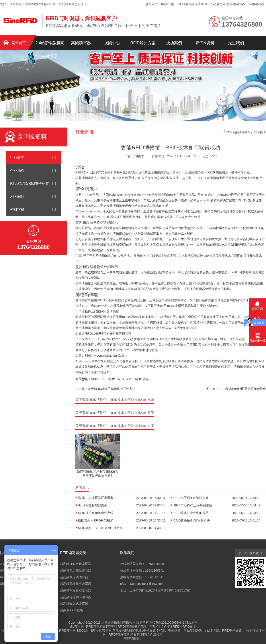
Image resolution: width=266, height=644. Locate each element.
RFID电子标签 (232, 630)
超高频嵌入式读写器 (74, 604)
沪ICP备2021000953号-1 (167, 623)
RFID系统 (142, 379)
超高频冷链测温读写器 (76, 597)
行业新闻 (17, 157)
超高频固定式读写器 (74, 577)
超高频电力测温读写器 (76, 570)
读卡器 (107, 630)
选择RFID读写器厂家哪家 (96, 498)
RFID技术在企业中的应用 (191, 513)
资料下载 (17, 210)
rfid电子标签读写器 (152, 630)
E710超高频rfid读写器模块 (192, 520)
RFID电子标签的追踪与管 (191, 498)
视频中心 (112, 43)
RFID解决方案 (143, 43)
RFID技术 (108, 379)
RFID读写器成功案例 (192, 4)
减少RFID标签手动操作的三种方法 (112, 389)
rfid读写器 (77, 626)
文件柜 (166, 626)
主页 (226, 132)
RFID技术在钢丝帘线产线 (96, 513)
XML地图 (191, 623)
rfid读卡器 (212, 630)
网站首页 (19, 43)
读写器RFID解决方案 (160, 4)
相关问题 (17, 197)
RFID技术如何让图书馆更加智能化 (242, 389)
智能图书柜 (120, 630)
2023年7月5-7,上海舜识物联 (193, 505)
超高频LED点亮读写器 (75, 564)
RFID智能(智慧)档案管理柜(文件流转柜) (136, 634)
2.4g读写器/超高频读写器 (228, 4)
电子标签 (174, 630)
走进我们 (236, 43)
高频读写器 (256, 4)
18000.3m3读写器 (89, 630)
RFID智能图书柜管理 (132, 626)
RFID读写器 (67, 630)
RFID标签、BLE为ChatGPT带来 (100, 528)
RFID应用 (125, 379)
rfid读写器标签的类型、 (94, 505)
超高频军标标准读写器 (76, 590)
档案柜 (154, 626)
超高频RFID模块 (71, 610)
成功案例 (174, 43)
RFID (95, 379)
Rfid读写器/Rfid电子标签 (30, 183)
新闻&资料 (205, 43)
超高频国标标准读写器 (76, 584)
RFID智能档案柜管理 (101, 626)
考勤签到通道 (193, 630)
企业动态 (17, 170)
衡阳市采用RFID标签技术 (96, 520)
